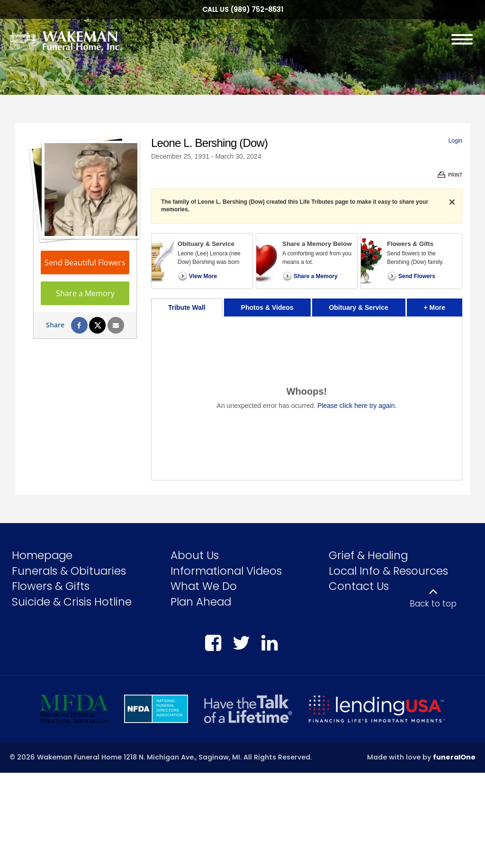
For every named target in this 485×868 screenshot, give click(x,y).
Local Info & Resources (388, 571)
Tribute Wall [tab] (187, 307)
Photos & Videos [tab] (267, 307)
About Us (195, 555)
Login (455, 141)
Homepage (42, 555)
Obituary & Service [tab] (358, 307)
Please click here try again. (357, 406)
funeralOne (454, 757)
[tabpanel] (307, 398)
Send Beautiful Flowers (85, 262)
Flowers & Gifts (51, 586)
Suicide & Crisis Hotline (72, 602)
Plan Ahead (201, 602)
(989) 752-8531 (257, 9)
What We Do (204, 586)
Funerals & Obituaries (69, 571)
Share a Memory (85, 293)
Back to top (433, 604)
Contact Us (359, 586)
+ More (443, 305)
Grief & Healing (368, 555)
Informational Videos (226, 571)
